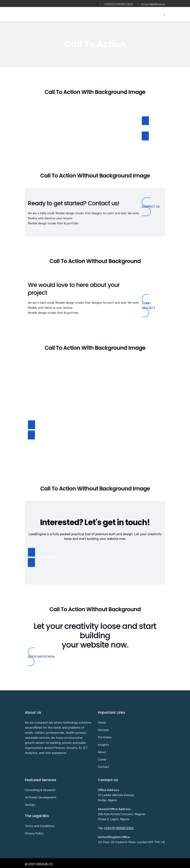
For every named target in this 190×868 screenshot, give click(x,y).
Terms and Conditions (40, 826)
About (102, 752)
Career (102, 760)
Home (102, 723)
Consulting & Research (40, 790)
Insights (103, 745)
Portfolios (105, 737)
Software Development (41, 797)
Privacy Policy (34, 833)
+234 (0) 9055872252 (119, 828)
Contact (104, 767)
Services (103, 730)
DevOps (30, 805)
